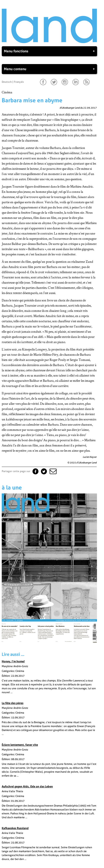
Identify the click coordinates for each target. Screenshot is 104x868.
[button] (53, 471)
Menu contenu (49, 69)
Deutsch (7, 82)
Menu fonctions (49, 51)
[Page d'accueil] (49, 42)
